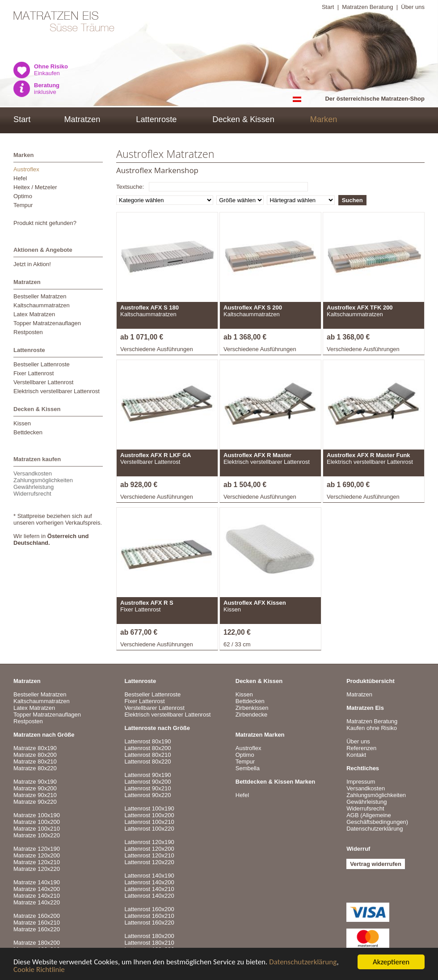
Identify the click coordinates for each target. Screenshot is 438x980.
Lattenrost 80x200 (147, 748)
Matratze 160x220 (37, 929)
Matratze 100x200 (37, 822)
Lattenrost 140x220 (149, 896)
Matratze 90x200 (35, 788)
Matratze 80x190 (35, 748)
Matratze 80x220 (35, 768)
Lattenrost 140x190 (149, 876)
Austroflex (26, 169)
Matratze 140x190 (37, 882)
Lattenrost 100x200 (149, 815)
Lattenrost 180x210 (149, 943)
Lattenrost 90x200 (147, 782)
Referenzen (361, 748)
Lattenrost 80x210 (147, 755)
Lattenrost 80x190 (147, 741)
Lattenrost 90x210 (147, 788)
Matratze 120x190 (37, 849)
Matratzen (82, 119)
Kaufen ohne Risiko (372, 728)
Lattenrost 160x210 (149, 916)
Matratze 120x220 (37, 869)
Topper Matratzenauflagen (47, 323)
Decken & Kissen (243, 119)
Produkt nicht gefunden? (45, 223)
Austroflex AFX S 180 (150, 308)
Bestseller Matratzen (40, 296)
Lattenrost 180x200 (149, 936)
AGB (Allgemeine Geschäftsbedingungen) (377, 819)
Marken (324, 119)
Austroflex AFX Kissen (255, 603)
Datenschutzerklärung (303, 962)
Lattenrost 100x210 (149, 822)
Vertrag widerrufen (376, 864)
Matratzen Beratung (367, 7)
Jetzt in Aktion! (32, 264)
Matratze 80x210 (35, 762)
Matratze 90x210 (35, 795)
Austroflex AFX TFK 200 (360, 308)
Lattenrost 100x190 (149, 808)
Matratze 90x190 (35, 782)
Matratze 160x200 (37, 916)
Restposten (28, 332)
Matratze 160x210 (37, 923)
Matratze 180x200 (37, 943)
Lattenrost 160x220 (149, 923)
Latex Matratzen (34, 314)
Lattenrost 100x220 (149, 829)
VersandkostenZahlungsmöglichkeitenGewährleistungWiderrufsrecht (43, 484)
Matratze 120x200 (37, 855)
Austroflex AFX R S (147, 603)
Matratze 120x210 (37, 862)
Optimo (23, 196)
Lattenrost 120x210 (149, 855)
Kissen (22, 423)
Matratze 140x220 (37, 902)
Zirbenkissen (252, 708)
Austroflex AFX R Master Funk (369, 455)
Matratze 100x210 (37, 829)
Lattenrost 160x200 (149, 909)
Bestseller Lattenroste (42, 364)
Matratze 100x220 (37, 835)
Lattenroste (156, 119)
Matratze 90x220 (35, 802)
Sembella (248, 768)
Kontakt (356, 755)
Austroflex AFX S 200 (253, 308)
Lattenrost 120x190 (149, 842)
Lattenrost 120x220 (149, 862)
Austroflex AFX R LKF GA (156, 455)
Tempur (23, 205)
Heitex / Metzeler (35, 187)
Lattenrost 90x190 (147, 775)
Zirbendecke (252, 715)
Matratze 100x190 (37, 815)
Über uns (413, 7)
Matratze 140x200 (37, 889)
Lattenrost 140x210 (149, 889)
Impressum (361, 782)
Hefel (20, 178)
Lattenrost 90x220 (147, 795)
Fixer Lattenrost (34, 373)
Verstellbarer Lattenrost (43, 382)
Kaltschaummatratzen (42, 305)
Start (328, 7)
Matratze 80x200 (35, 755)
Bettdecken (28, 432)
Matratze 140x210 (37, 896)
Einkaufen (51, 70)
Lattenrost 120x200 (149, 849)
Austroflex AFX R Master (257, 455)
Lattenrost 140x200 (149, 882)
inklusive (47, 89)
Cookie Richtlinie (39, 970)
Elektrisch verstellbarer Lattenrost (57, 391)
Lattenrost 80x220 (147, 762)
